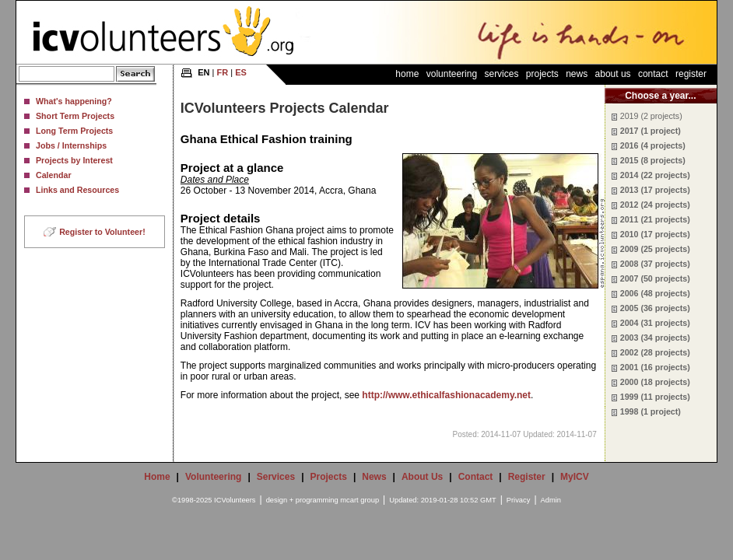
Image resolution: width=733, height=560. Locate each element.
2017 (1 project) (651, 131)
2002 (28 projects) (655, 352)
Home (407, 74)
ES (241, 72)
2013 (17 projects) (655, 190)
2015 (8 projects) (653, 160)
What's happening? (74, 101)
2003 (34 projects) (655, 338)
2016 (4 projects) (653, 145)
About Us (613, 74)
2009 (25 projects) (655, 249)
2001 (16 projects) (655, 367)
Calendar (54, 175)
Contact (653, 74)
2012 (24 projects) (655, 205)
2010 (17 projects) (655, 234)
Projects (542, 74)
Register (691, 74)
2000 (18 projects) (655, 382)
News (577, 74)
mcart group (359, 500)
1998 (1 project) (651, 411)
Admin (551, 500)
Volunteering (452, 74)
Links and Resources (77, 190)
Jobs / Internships (71, 145)
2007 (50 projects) (655, 278)
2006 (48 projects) (655, 293)
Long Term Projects (74, 131)
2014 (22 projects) (655, 175)
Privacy (519, 500)
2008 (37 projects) (655, 264)
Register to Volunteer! (102, 232)
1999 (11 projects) (655, 397)
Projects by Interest (74, 160)
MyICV (575, 477)
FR (223, 72)
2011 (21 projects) (655, 219)
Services (501, 74)
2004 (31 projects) (655, 323)
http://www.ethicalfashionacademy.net (446, 395)
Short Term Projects (75, 116)
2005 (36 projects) (655, 308)
